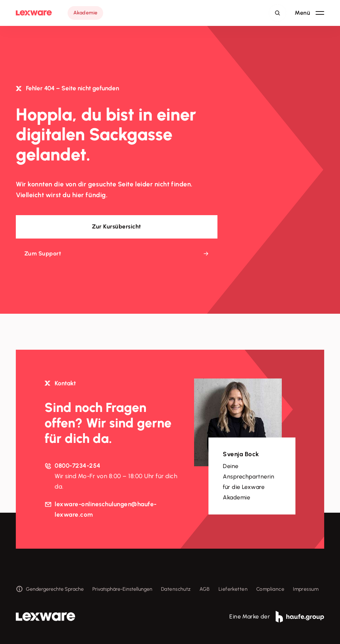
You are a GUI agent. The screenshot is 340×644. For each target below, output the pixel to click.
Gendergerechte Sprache (50, 589)
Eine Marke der (277, 617)
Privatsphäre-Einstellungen (122, 589)
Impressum (306, 589)
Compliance (270, 589)
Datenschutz (176, 589)
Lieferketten (233, 589)
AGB (205, 589)
